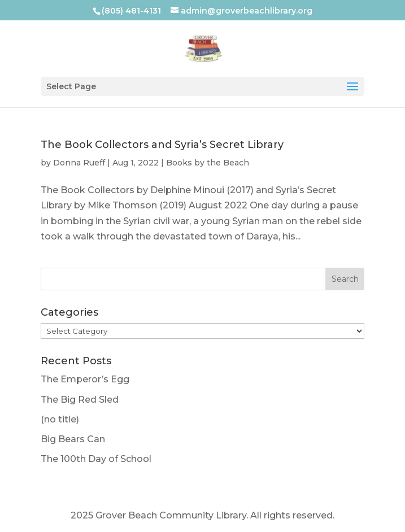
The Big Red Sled (80, 400)
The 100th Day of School (96, 459)
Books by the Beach (208, 163)
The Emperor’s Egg (85, 379)
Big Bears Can (73, 439)
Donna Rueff (79, 163)
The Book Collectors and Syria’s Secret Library (162, 145)
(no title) (60, 419)
